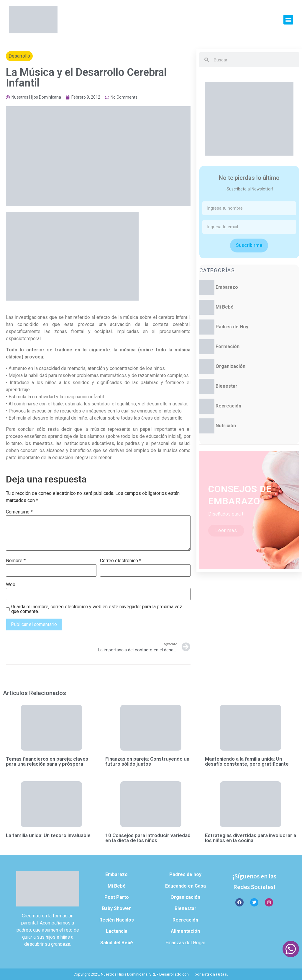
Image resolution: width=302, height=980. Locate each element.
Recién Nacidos (117, 920)
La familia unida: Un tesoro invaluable (48, 835)
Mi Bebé (225, 307)
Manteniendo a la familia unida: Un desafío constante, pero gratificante (247, 761)
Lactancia (117, 931)
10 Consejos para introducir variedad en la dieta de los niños (148, 838)
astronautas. (215, 974)
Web (11, 585)
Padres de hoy (185, 874)
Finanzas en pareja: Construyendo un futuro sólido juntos (147, 761)
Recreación (228, 406)
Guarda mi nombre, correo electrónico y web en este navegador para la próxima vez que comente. (97, 609)
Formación (228, 346)
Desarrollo (19, 56)
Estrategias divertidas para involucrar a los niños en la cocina (251, 838)
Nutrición (226, 426)
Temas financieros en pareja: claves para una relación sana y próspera (47, 761)
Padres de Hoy (232, 327)
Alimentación (185, 931)
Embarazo (227, 287)
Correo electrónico (121, 561)
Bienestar (226, 386)
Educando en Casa (186, 886)
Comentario (19, 512)
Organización (230, 366)
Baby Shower (116, 908)
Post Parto (117, 897)
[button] (288, 20)
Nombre (16, 561)
